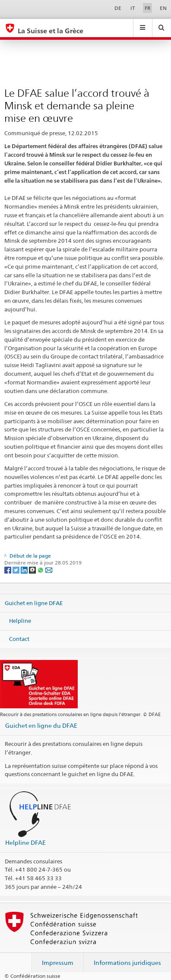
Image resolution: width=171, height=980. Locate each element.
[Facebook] (8, 570)
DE (118, 8)
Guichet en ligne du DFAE (41, 725)
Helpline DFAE (25, 842)
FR (148, 8)
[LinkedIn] (25, 570)
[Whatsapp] (41, 570)
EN (163, 8)
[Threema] (33, 570)
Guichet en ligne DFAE (34, 603)
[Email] (49, 570)
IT (133, 8)
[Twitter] (17, 570)
